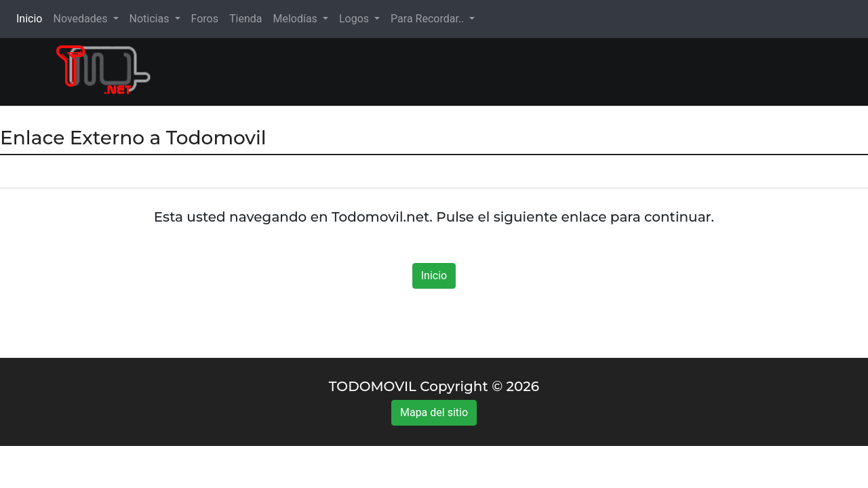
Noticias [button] (151, 19)
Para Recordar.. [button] (429, 19)
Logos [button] (355, 19)
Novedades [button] (81, 19)
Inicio (32, 18)
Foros (205, 19)
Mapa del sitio (434, 412)
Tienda (245, 19)
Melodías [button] (296, 19)
